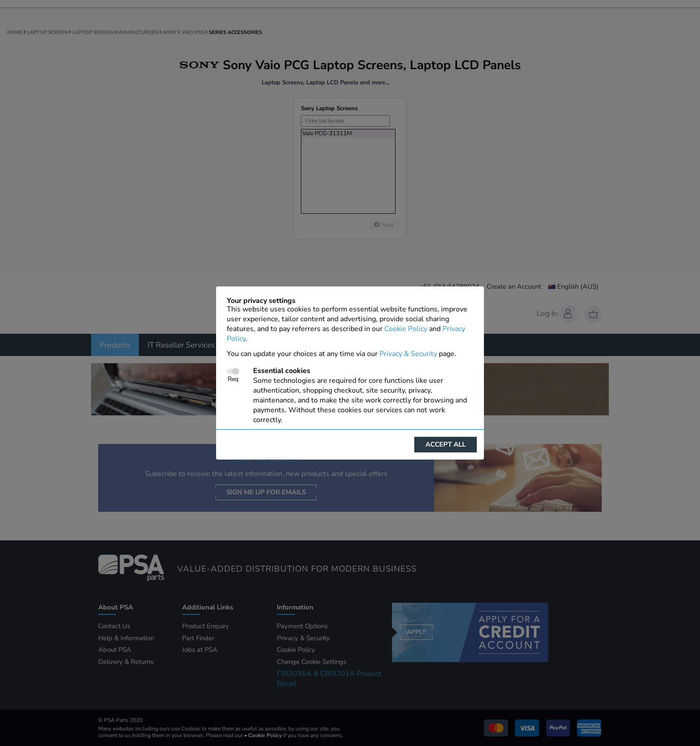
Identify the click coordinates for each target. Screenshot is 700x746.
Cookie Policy (406, 329)
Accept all (446, 444)
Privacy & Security (408, 354)
